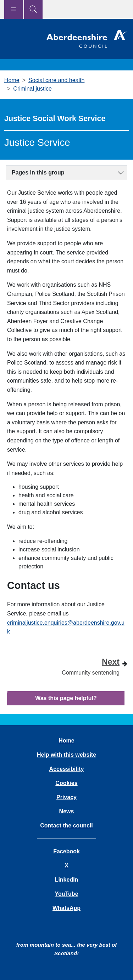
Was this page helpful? (66, 698)
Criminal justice (32, 89)
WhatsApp (66, 908)
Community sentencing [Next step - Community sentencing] (91, 666)
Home (12, 80)
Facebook (66, 851)
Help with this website (66, 755)
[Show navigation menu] (13, 9)
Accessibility (67, 769)
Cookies (66, 783)
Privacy (66, 797)
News (67, 811)
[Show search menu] (33, 9)
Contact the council (66, 826)
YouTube (66, 894)
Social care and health (56, 80)
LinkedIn (67, 880)
